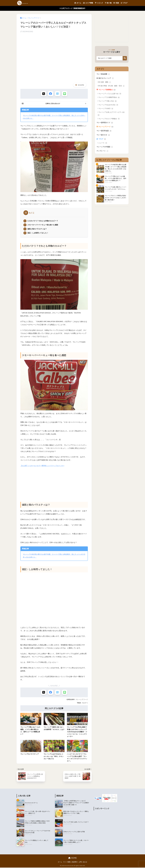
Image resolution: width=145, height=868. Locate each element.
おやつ (86, 703)
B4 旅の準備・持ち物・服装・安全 (112, 86)
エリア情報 (88, 3)
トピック (99, 3)
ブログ (124, 3)
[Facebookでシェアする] (50, 94)
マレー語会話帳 (104, 74)
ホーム (78, 3)
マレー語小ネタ (104, 136)
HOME (72, 858)
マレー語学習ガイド (105, 123)
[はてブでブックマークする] (58, 94)
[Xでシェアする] (43, 94)
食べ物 (108, 3)
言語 (116, 3)
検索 (125, 58)
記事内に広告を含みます (53, 104)
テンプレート (103, 152)
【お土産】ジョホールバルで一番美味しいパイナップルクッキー (44, 466)
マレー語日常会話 (105, 132)
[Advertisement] (54, 483)
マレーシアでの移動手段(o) (109, 98)
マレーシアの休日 (106, 109)
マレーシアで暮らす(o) (108, 102)
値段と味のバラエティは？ (37, 229)
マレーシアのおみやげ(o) (108, 105)
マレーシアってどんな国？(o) (110, 94)
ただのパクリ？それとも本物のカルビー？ (43, 221)
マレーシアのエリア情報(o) (109, 119)
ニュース (103, 144)
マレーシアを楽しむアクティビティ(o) (111, 114)
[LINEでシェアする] (65, 94)
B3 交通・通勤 (105, 82)
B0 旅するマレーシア (106, 78)
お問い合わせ (83, 862)
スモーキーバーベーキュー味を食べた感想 (43, 225)
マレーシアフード (82, 700)
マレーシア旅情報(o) (108, 90)
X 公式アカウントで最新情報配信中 (72, 8)
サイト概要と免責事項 (70, 862)
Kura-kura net (28, 3)
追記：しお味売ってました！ (38, 233)
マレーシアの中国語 (105, 148)
